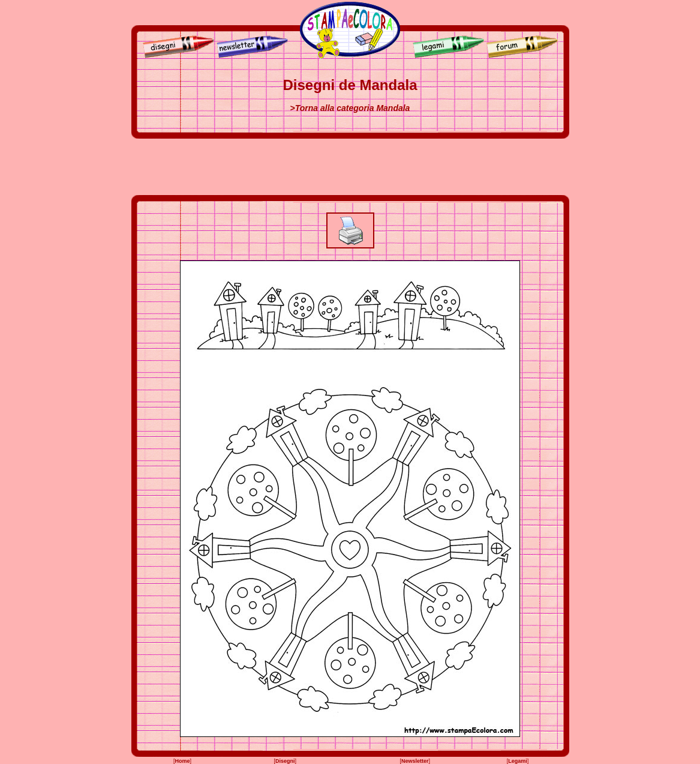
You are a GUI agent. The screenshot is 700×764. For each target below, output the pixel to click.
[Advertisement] (350, 167)
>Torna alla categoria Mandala (350, 108)
